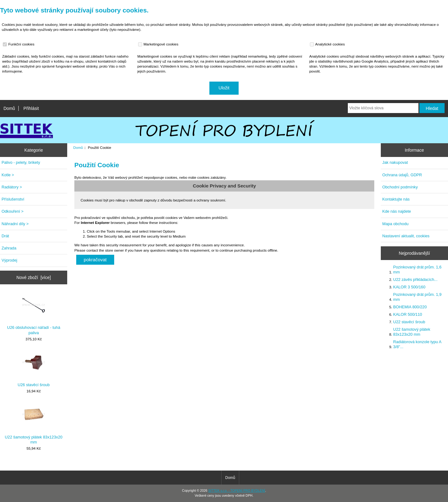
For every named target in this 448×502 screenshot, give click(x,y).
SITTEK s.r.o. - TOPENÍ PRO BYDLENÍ (237, 491)
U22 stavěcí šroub (409, 322)
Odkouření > (13, 211)
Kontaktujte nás (396, 199)
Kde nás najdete (397, 211)
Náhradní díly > (15, 224)
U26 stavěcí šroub (34, 369)
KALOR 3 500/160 (409, 287)
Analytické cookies (328, 44)
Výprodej (9, 260)
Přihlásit (31, 108)
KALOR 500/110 (408, 314)
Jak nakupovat (395, 162)
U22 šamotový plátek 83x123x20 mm (34, 423)
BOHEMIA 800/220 (410, 307)
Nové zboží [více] (34, 277)
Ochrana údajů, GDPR (402, 175)
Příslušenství (13, 199)
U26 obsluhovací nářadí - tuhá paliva (34, 314)
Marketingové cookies (159, 44)
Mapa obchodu (395, 224)
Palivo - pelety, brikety (21, 162)
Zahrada (9, 248)
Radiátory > (12, 187)
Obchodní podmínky (400, 187)
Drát (5, 236)
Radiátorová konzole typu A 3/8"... (417, 344)
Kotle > (8, 175)
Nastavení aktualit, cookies (406, 236)
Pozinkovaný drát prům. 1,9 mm (417, 297)
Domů (9, 108)
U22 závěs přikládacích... (415, 279)
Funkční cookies (19, 44)
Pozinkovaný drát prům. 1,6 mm (417, 270)
